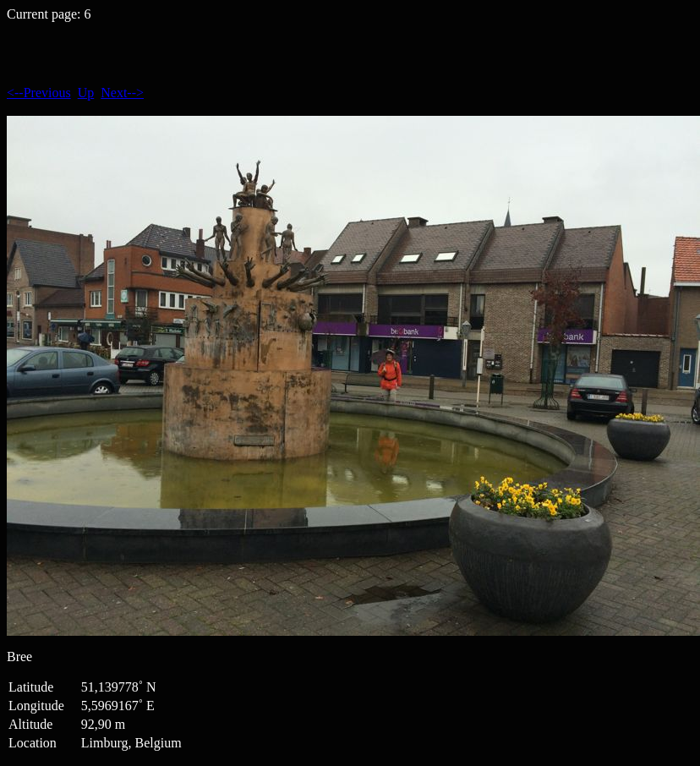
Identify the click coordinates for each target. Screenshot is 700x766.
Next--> (122, 93)
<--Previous (39, 93)
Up (86, 93)
